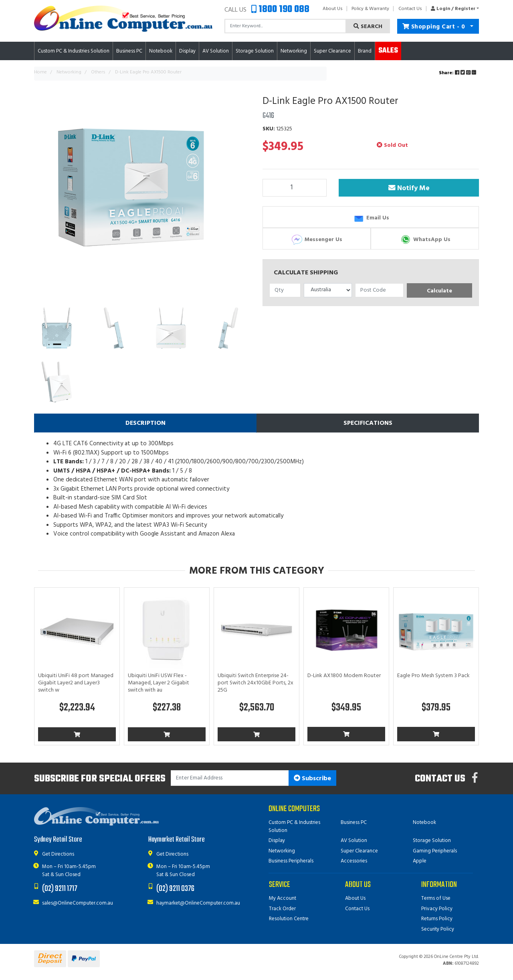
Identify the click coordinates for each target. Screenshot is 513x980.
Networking (282, 851)
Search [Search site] (368, 27)
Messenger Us (317, 239)
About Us (333, 9)
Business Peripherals (291, 861)
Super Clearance (332, 51)
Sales (388, 51)
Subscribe (312, 779)
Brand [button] (365, 51)
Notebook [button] (161, 51)
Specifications (368, 423)
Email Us (371, 218)
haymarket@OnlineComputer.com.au (198, 903)
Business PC (354, 823)
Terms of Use (436, 898)
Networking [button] (294, 51)
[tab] (145, 423)
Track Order (282, 909)
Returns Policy (437, 919)
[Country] (328, 290)
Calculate (439, 291)
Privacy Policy (437, 909)
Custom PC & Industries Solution (294, 827)
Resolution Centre (289, 919)
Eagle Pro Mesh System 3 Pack (433, 676)
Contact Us (410, 9)
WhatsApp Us (425, 239)
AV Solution (354, 841)
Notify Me (409, 188)
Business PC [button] (129, 51)
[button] (453, 9)
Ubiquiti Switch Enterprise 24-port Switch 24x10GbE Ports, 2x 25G (255, 683)
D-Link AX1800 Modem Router (344, 676)
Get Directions (58, 854)
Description (145, 423)
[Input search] (285, 26)
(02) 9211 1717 (60, 889)
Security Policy (438, 929)
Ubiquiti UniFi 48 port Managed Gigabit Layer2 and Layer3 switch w (76, 683)
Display (277, 841)
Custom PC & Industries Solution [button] (74, 51)
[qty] (285, 290)
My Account (283, 898)
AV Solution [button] (216, 51)
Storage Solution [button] (255, 51)
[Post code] (379, 290)
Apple (420, 861)
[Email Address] (230, 778)
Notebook (424, 823)
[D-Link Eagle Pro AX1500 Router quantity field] (295, 188)
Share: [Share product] (458, 73)
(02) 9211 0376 (175, 889)
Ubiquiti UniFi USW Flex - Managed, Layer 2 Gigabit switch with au (159, 683)
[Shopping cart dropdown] (472, 26)
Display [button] (187, 51)
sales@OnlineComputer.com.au (78, 903)
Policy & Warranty (370, 9)
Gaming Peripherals (435, 851)
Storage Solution (432, 841)
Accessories (354, 861)
